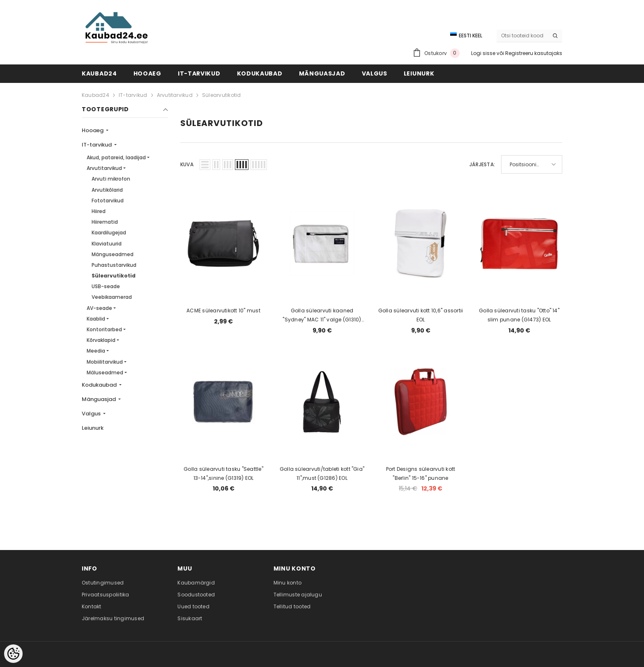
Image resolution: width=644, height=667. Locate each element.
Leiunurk (93, 428)
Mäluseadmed (105, 372)
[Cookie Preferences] (13, 654)
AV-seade (99, 308)
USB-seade (106, 286)
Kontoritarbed (104, 329)
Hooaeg (93, 130)
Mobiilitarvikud (105, 362)
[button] (205, 165)
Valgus (92, 414)
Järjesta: (482, 164)
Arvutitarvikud (175, 95)
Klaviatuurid (107, 244)
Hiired (99, 211)
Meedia (96, 351)
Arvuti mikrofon (111, 179)
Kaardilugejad (109, 233)
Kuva (187, 164)
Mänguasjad (99, 399)
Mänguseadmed (113, 254)
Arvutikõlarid (107, 190)
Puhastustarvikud (114, 265)
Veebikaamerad (112, 297)
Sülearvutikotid (222, 95)
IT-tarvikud (133, 95)
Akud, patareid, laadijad (116, 157)
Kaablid (96, 319)
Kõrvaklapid (101, 340)
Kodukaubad (100, 385)
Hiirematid (105, 222)
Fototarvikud (108, 201)
